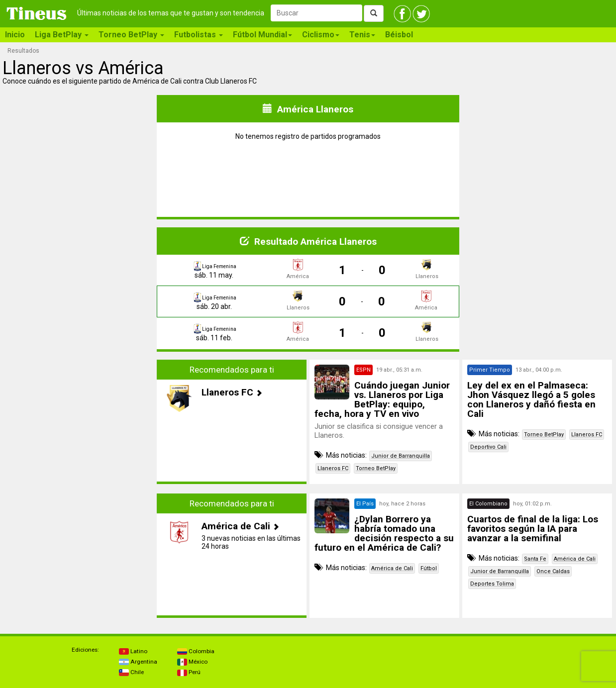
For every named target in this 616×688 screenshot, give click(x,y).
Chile (131, 672)
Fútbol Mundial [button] (262, 35)
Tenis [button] (362, 35)
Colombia (196, 651)
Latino (133, 651)
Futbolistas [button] (199, 35)
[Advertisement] (79, 422)
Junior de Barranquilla (401, 456)
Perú (189, 672)
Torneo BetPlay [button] (131, 35)
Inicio (15, 35)
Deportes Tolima (492, 584)
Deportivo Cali (488, 447)
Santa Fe (535, 559)
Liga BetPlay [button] (62, 35)
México (192, 662)
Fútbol (429, 568)
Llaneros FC (333, 468)
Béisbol (399, 35)
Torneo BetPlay (376, 468)
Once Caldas (553, 571)
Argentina (138, 662)
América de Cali (392, 568)
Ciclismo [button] (321, 35)
